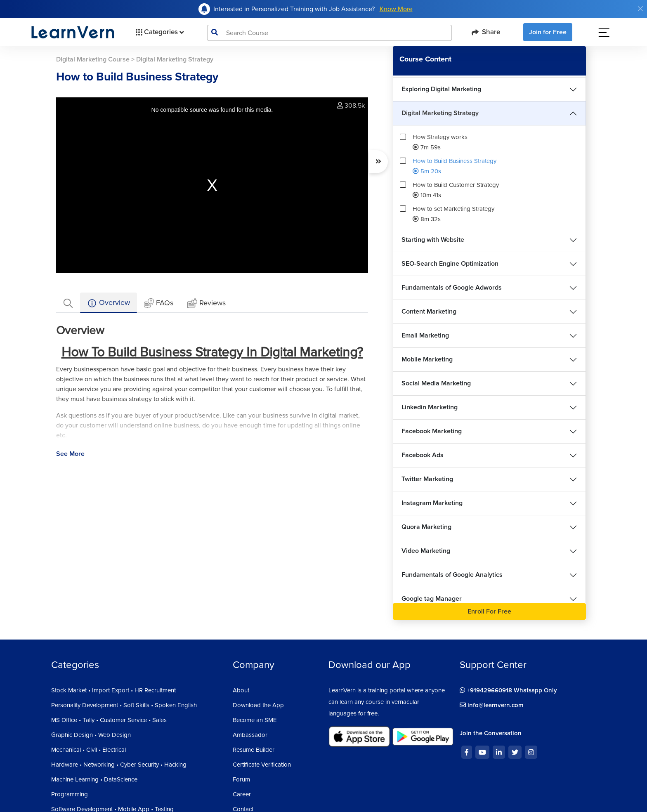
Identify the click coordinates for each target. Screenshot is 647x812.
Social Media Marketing (436, 383)
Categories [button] (159, 32)
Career (242, 794)
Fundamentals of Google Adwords (452, 288)
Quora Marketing (426, 527)
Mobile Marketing (427, 359)
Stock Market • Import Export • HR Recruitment (113, 690)
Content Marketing (429, 312)
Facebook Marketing (432, 431)
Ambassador (250, 735)
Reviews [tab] (207, 303)
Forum (241, 779)
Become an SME (255, 720)
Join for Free (548, 32)
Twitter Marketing (427, 479)
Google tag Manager (432, 599)
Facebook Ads (423, 455)
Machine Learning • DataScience (94, 779)
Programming (70, 794)
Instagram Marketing (432, 503)
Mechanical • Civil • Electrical (89, 750)
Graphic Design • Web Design (91, 735)
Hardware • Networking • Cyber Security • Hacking (119, 765)
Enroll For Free (489, 611)
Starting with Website (433, 240)
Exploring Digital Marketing (441, 89)
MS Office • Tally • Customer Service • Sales (109, 720)
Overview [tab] (109, 303)
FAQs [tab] (159, 303)
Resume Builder (254, 750)
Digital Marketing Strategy (440, 113)
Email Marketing (425, 335)
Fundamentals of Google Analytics (452, 575)
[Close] (640, 9)
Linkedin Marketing (430, 407)
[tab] (68, 303)
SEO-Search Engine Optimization (450, 264)
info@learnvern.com (492, 705)
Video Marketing (426, 551)
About (241, 690)
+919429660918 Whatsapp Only (508, 690)
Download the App (258, 705)
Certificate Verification (262, 765)
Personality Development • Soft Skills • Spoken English (124, 705)
